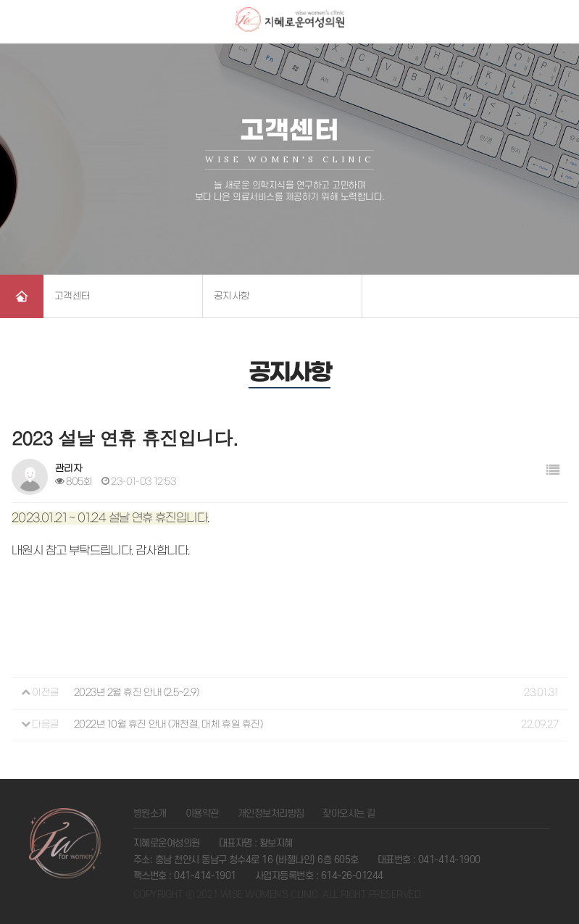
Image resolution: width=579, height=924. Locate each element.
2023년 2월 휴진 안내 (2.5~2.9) (137, 692)
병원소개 (150, 813)
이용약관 (202, 813)
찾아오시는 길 (349, 813)
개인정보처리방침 (271, 813)
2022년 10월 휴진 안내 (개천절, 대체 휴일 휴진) (168, 724)
